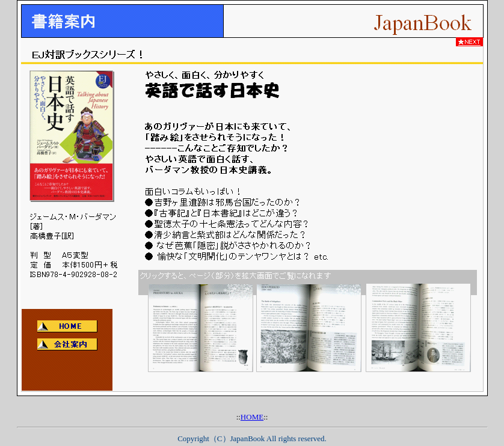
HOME (252, 417)
